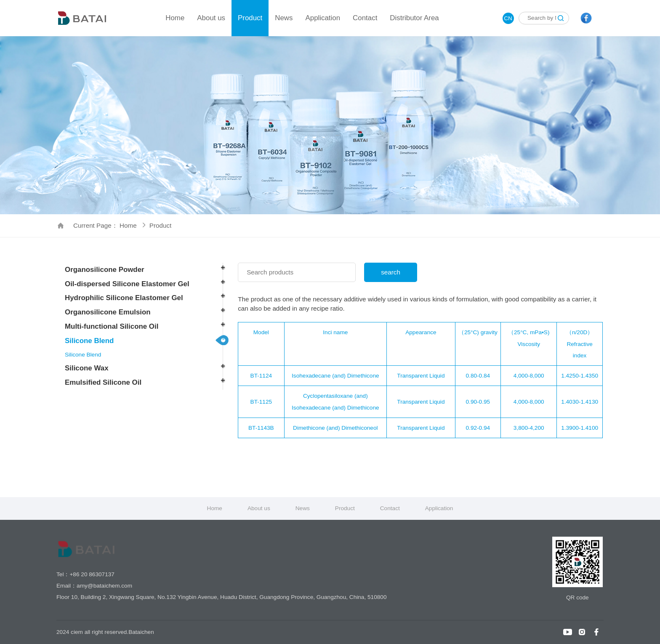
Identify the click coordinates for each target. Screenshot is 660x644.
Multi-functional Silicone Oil (112, 326)
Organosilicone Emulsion (108, 312)
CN (508, 18)
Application (323, 18)
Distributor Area (414, 18)
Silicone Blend (89, 341)
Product (250, 18)
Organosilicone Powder (105, 270)
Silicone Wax (87, 368)
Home (175, 18)
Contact (365, 18)
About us (211, 18)
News (284, 18)
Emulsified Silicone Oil (103, 382)
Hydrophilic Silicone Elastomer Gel (124, 298)
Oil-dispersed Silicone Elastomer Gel (127, 284)
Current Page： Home (109, 225)
